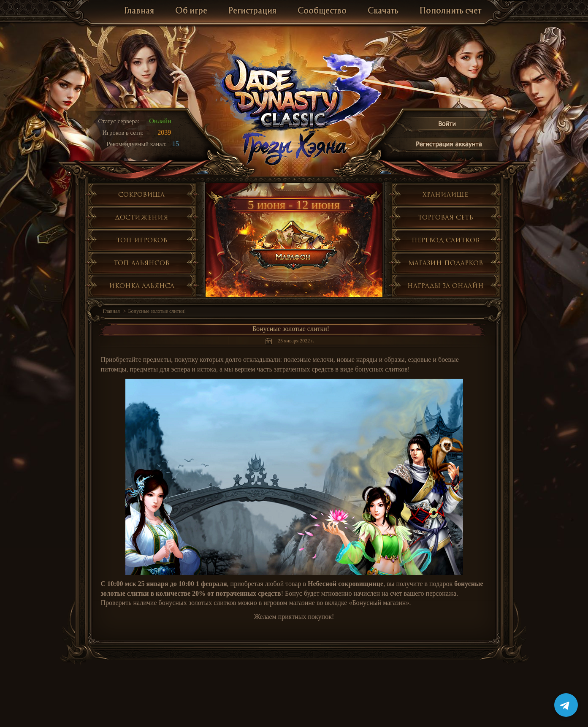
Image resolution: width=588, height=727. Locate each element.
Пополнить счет (450, 11)
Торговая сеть (446, 217)
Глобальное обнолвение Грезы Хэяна (294, 148)
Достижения (141, 217)
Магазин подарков (446, 263)
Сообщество (322, 11)
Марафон (294, 245)
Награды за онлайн (446, 286)
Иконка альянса (142, 286)
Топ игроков (142, 240)
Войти (447, 125)
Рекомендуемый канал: (137, 144)
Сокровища (141, 194)
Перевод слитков (446, 240)
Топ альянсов (141, 263)
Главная (139, 11)
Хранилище (445, 194)
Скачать (383, 11)
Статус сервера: (119, 121)
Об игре (191, 11)
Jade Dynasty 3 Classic (294, 92)
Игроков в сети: (123, 133)
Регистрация (252, 11)
